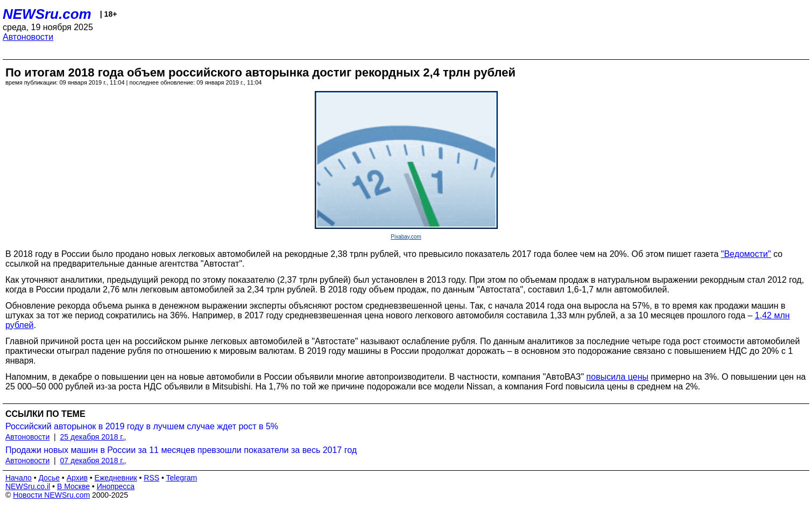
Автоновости (28, 37)
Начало (19, 478)
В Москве (73, 486)
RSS (151, 478)
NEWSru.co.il (28, 486)
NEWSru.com (47, 14)
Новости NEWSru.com (51, 495)
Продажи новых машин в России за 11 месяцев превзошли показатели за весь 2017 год (181, 450)
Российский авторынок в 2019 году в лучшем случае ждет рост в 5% (142, 426)
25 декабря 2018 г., (93, 437)
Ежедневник (116, 478)
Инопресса (116, 486)
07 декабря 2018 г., (93, 461)
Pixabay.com (406, 237)
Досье (49, 478)
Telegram (182, 478)
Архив (77, 478)
